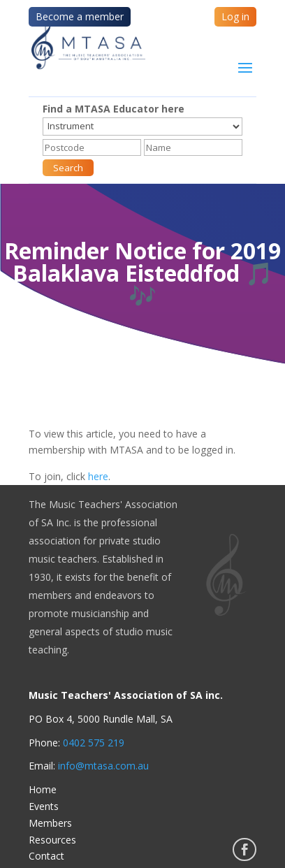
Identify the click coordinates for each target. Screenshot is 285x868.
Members (50, 823)
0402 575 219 (94, 743)
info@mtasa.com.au (103, 766)
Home (43, 789)
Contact (46, 856)
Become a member (80, 16)
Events (44, 806)
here (98, 476)
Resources (52, 840)
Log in (235, 16)
